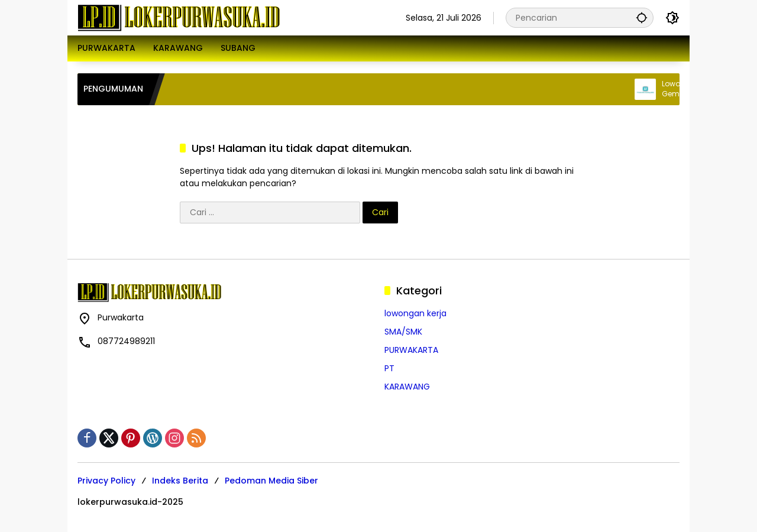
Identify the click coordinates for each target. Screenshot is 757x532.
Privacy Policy (106, 481)
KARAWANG (407, 387)
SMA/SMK (403, 332)
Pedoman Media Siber (271, 481)
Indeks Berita (180, 481)
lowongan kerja (415, 313)
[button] (642, 17)
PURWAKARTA (411, 350)
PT (389, 368)
